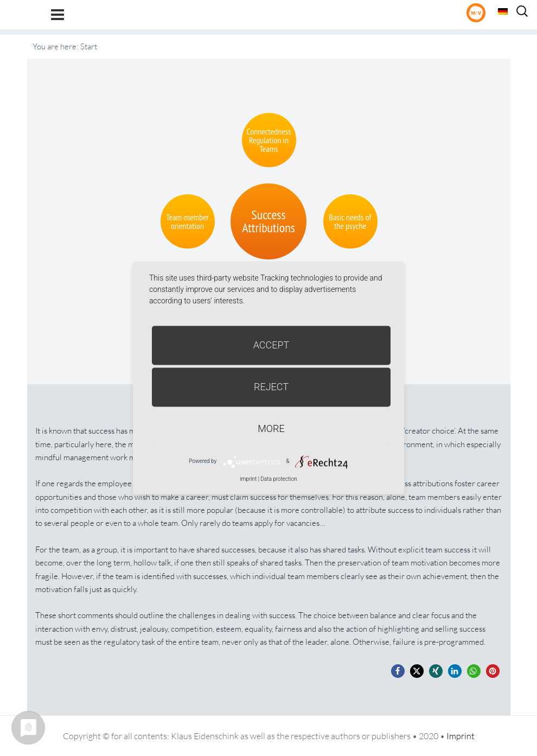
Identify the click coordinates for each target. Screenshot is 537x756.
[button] (398, 671)
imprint (248, 479)
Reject (271, 387)
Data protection (279, 479)
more (271, 428)
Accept (271, 345)
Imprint (461, 736)
